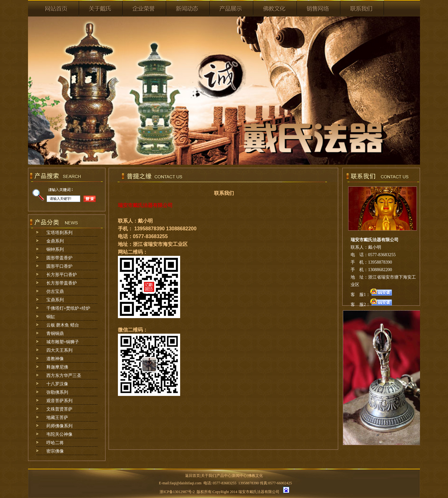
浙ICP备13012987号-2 (177, 492)
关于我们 (208, 476)
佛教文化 (255, 476)
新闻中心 (240, 476)
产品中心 (224, 476)
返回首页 (193, 476)
